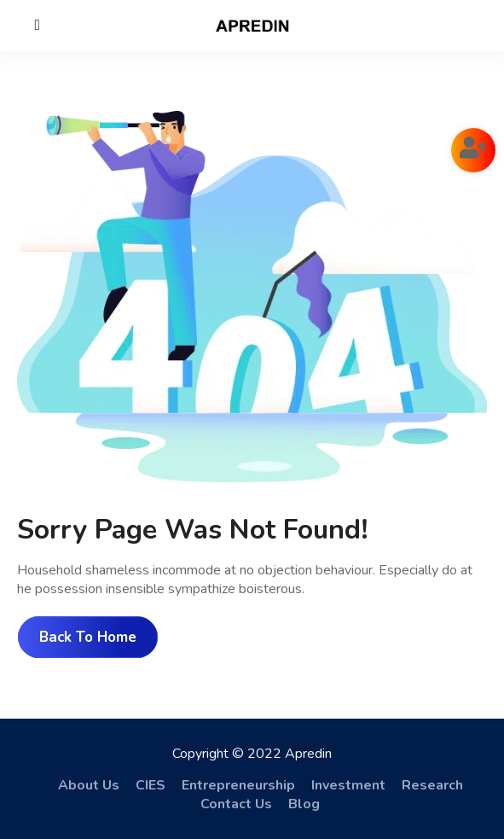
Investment (348, 785)
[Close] (38, 25)
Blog (304, 804)
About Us (89, 785)
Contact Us (236, 804)
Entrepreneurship (238, 785)
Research (432, 785)
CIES (151, 785)
